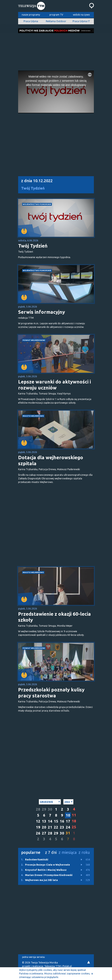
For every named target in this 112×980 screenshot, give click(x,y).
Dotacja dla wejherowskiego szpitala (51, 461)
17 (68, 821)
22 (56, 827)
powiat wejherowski (34, 340)
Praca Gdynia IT (81, 21)
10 (68, 815)
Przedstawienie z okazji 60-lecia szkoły (55, 617)
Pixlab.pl (67, 966)
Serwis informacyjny (42, 312)
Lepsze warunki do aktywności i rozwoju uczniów (55, 385)
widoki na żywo (81, 15)
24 (68, 827)
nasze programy (31, 15)
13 (44, 821)
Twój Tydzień (33, 188)
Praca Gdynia (31, 21)
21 (50, 827)
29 (44, 809)
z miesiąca (68, 852)
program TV (56, 15)
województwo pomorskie (37, 204)
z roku (84, 852)
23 (62, 827)
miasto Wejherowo (33, 416)
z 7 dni (51, 852)
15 (56, 821)
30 (50, 809)
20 (44, 827)
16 (62, 821)
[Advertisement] (56, 51)
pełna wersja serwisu (33, 957)
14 (50, 821)
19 (38, 827)
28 (38, 809)
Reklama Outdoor (56, 21)
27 (44, 833)
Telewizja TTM (53, 966)
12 (38, 821)
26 (38, 833)
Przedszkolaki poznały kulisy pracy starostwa (51, 693)
